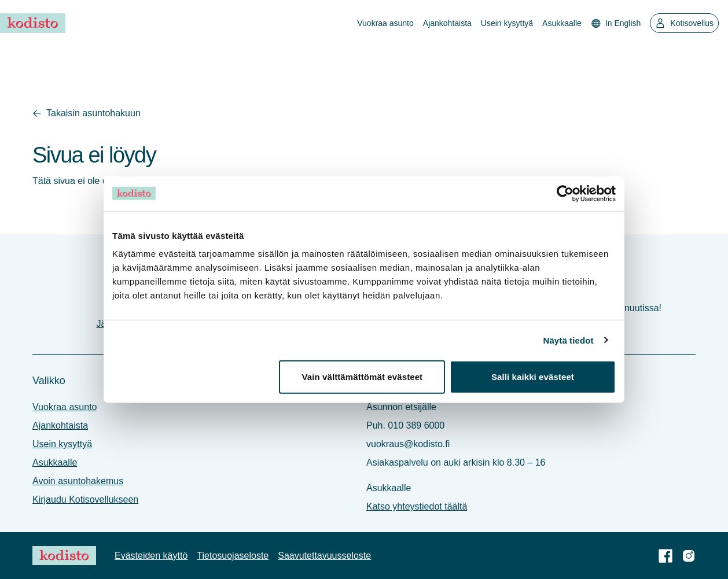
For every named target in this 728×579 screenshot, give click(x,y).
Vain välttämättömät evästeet (362, 377)
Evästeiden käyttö (151, 556)
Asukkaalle (562, 23)
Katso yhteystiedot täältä (417, 506)
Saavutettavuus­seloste (324, 556)
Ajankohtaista (447, 23)
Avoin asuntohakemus (78, 481)
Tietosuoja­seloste (233, 556)
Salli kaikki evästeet (533, 377)
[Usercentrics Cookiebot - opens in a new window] (565, 193)
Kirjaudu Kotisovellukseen (85, 499)
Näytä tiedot (569, 340)
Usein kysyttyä (507, 23)
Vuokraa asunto (385, 23)
